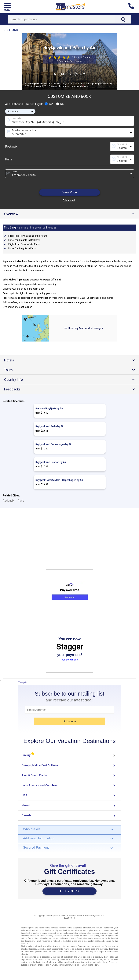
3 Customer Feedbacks (69, 61)
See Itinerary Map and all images (83, 328)
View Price (70, 192)
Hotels (71, 360)
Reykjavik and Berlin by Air (49, 426)
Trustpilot (23, 682)
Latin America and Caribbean (40, 785)
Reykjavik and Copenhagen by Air (53, 444)
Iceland (12, 30)
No (60, 104)
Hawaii (26, 805)
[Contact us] (133, 7)
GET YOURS (70, 891)
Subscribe (69, 721)
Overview (70, 214)
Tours (71, 370)
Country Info (71, 380)
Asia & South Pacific (35, 775)
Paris (9, 159)
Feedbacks (71, 389)
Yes (49, 104)
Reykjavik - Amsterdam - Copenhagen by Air (59, 480)
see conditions (70, 660)
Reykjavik (11, 146)
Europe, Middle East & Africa (40, 765)
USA (25, 795)
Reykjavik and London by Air (51, 462)
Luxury (28, 755)
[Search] (62, 19)
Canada (27, 815)
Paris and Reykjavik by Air (49, 409)
